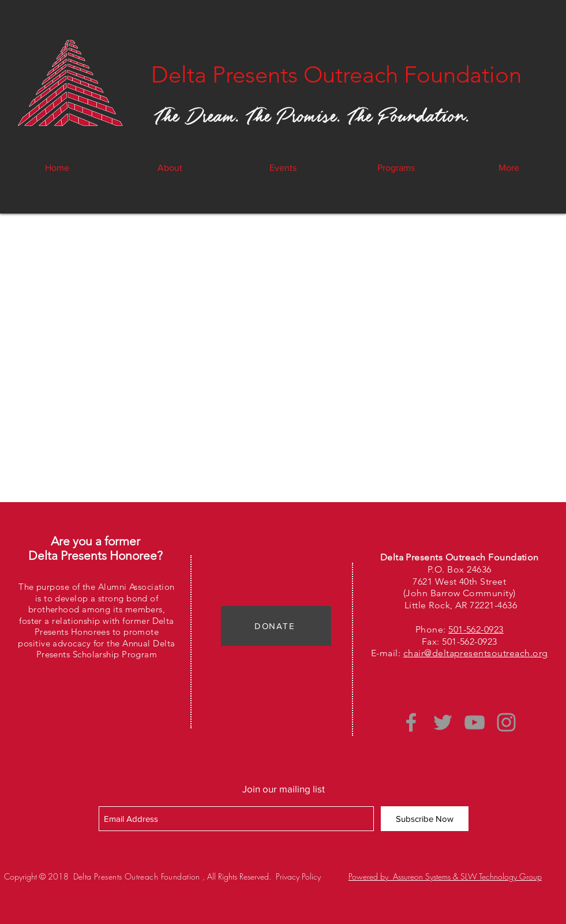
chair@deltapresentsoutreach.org (476, 653)
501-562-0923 (476, 629)
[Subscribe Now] (425, 819)
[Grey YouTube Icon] (475, 722)
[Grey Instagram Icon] (506, 722)
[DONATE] (276, 626)
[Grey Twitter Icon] (443, 722)
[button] (283, 168)
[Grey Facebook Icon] (411, 722)
